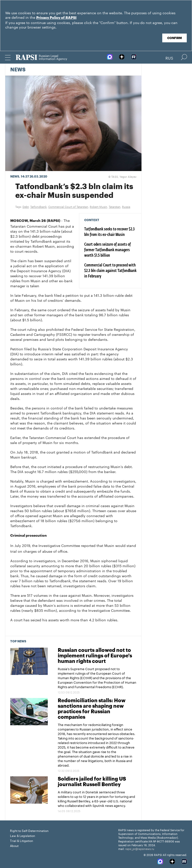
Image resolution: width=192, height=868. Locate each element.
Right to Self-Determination (29, 830)
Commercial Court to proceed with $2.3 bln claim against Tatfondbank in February (110, 271)
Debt (26, 206)
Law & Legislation (22, 835)
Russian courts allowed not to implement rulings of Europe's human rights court (95, 656)
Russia (126, 206)
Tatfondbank (38, 206)
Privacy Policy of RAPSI (56, 18)
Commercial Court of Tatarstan (68, 206)
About (14, 845)
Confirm (174, 38)
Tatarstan (115, 206)
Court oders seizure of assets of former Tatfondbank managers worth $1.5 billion (107, 250)
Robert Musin (98, 206)
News (18, 70)
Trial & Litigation (21, 840)
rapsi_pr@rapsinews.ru (140, 848)
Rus (169, 58)
